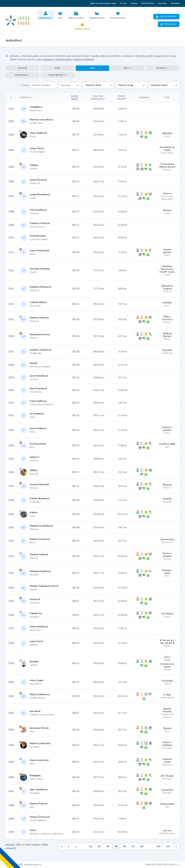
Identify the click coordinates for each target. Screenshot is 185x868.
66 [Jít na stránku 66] (125, 846)
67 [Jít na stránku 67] (133, 846)
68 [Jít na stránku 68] (142, 846)
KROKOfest (148, 3)
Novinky (162, 3)
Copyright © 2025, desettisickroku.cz (23, 865)
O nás (123, 3)
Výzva (134, 3)
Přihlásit (169, 24)
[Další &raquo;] (176, 847)
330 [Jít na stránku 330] (158, 846)
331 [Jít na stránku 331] (168, 846)
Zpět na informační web (103, 3)
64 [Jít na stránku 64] (108, 846)
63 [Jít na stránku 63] (99, 846)
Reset (25, 85)
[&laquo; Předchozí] (62, 847)
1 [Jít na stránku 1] (69, 846)
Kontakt (175, 3)
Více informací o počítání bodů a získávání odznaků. (65, 59)
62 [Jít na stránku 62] (91, 846)
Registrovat (166, 17)
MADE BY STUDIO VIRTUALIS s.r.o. (162, 865)
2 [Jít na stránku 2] (76, 846)
